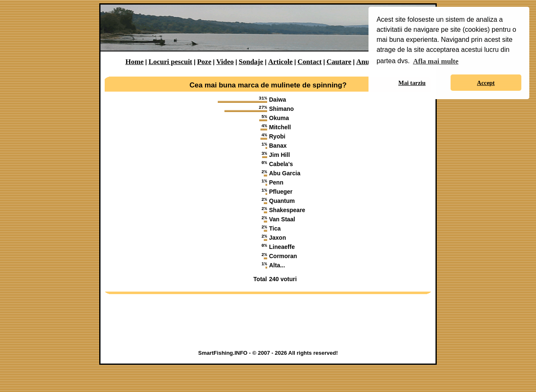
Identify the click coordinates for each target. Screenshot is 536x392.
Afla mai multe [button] (436, 61)
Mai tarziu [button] (412, 83)
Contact (310, 62)
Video (225, 62)
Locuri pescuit (170, 62)
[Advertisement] (268, 348)
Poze (204, 62)
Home (135, 62)
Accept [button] (486, 83)
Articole (280, 62)
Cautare (339, 62)
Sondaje (251, 62)
